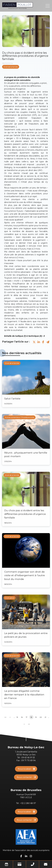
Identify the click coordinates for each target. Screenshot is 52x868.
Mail (46, 864)
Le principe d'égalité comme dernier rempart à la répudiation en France (24, 695)
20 (41, 717)
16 (22, 717)
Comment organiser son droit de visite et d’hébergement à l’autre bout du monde (25, 575)
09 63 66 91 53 (28, 758)
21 (45, 717)
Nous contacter (24, 777)
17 (27, 717)
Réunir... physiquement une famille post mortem (26, 454)
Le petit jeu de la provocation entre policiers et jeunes (26, 635)
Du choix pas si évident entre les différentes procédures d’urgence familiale (25, 514)
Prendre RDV (6, 864)
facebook (21, 856)
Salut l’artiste (12, 398)
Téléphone (33, 864)
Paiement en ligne (19, 864)
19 (36, 717)
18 (31, 717)
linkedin (26, 856)
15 (17, 717)
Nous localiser (24, 769)
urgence (21, 89)
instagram (31, 856)
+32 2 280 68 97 (28, 803)
